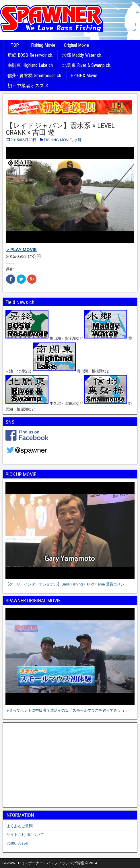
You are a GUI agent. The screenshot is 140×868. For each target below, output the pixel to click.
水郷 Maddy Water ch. (82, 55)
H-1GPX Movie (84, 76)
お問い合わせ (18, 843)
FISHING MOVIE (58, 140)
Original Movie (76, 45)
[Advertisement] (70, 765)
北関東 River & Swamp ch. (87, 65)
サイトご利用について (25, 835)
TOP (15, 45)
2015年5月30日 (24, 140)
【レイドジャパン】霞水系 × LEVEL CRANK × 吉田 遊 (60, 129)
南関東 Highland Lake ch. (31, 65)
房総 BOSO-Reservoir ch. (30, 55)
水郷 (78, 140)
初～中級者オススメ (28, 86)
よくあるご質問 (20, 826)
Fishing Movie (43, 45)
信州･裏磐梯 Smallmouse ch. (35, 76)
